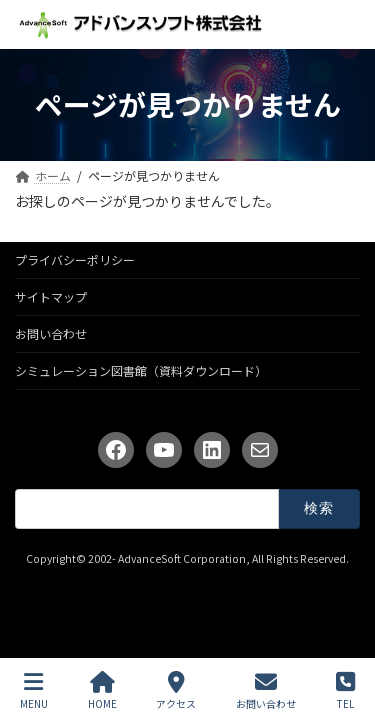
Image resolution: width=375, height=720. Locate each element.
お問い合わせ (51, 333)
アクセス (176, 690)
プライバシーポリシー (75, 259)
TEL (345, 690)
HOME (102, 690)
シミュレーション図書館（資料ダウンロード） (141, 370)
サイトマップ (51, 296)
